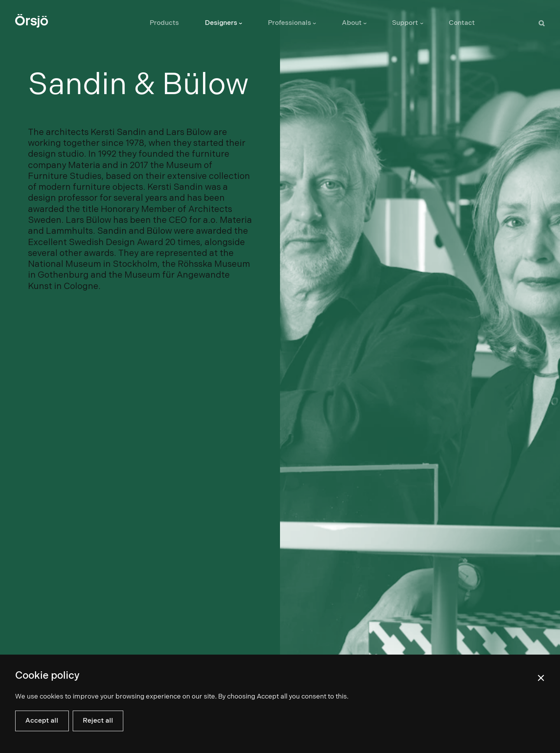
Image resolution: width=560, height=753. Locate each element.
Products (164, 23)
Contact (462, 23)
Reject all (98, 721)
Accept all (42, 721)
